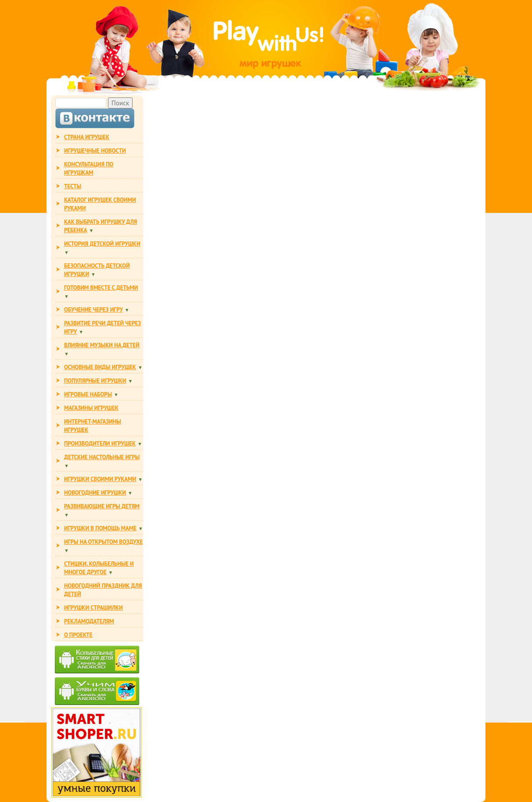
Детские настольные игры (102, 457)
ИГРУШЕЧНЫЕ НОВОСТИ (95, 151)
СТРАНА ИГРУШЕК (87, 137)
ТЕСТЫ (73, 186)
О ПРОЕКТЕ (78, 635)
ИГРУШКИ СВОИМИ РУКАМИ (100, 479)
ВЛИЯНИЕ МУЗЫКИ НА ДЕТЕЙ (102, 345)
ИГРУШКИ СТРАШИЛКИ (93, 608)
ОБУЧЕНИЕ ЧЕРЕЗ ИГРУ (93, 310)
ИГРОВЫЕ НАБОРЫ (88, 394)
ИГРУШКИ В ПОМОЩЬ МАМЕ (100, 528)
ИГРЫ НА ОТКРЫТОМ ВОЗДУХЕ (103, 542)
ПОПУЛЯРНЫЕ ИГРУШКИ (95, 381)
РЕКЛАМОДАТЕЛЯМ (89, 621)
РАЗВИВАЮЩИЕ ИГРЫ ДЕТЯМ (102, 506)
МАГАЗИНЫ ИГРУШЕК (91, 408)
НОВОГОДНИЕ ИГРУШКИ (95, 493)
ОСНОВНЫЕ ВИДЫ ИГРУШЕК (100, 367)
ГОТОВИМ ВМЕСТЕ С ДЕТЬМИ (101, 288)
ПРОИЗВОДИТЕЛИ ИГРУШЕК (100, 444)
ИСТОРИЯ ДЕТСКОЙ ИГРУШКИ (102, 244)
